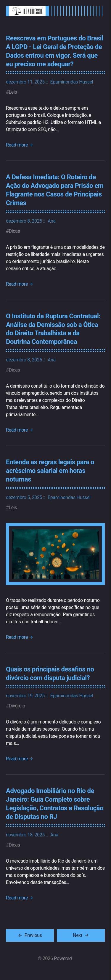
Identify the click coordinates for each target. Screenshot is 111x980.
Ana (52, 221)
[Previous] (30, 935)
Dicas (15, 231)
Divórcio (17, 706)
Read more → (20, 145)
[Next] (81, 935)
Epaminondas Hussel (72, 82)
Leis (13, 92)
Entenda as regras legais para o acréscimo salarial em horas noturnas (50, 471)
